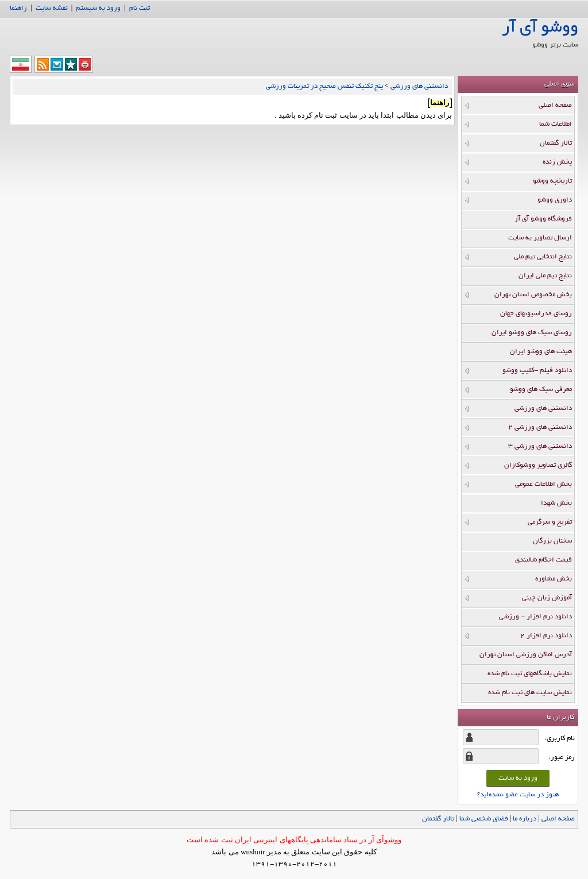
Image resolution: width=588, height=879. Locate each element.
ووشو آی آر (540, 29)
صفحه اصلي (558, 819)
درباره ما (525, 819)
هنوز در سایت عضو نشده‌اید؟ (518, 795)
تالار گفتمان (438, 819)
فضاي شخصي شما (484, 819)
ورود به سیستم (98, 8)
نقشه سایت (52, 8)
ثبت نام (140, 8)
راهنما (18, 8)
